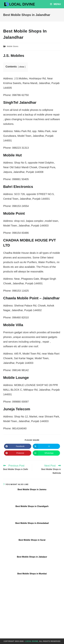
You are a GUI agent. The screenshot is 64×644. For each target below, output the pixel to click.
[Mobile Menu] (55, 4)
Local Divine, (32, 641)
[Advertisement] (32, 609)
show (22, 67)
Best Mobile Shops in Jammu (32, 489)
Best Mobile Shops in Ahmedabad (32, 523)
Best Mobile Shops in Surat (32, 540)
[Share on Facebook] (18, 446)
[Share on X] (46, 446)
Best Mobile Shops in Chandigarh (32, 506)
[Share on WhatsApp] (46, 453)
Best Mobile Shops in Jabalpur (32, 557)
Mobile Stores (13, 46)
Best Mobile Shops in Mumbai (32, 574)
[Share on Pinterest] (18, 453)
